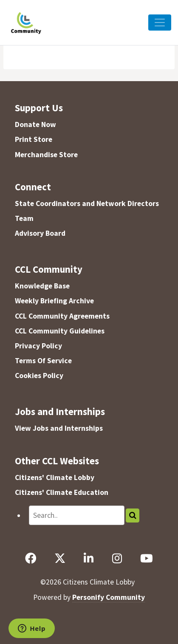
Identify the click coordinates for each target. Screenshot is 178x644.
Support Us (39, 108)
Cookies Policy (39, 376)
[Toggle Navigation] (160, 23)
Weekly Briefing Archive (54, 301)
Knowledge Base (42, 286)
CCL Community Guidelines (60, 331)
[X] (60, 559)
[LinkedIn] (89, 559)
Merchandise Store (46, 155)
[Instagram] (117, 559)
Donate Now (35, 124)
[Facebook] (31, 559)
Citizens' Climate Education (62, 492)
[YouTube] (146, 559)
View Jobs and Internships (59, 428)
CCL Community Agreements (62, 316)
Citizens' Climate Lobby (55, 477)
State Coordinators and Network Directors (87, 203)
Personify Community (109, 597)
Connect (33, 187)
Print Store (34, 139)
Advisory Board (40, 233)
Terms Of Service (43, 361)
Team (24, 218)
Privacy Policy (38, 346)
